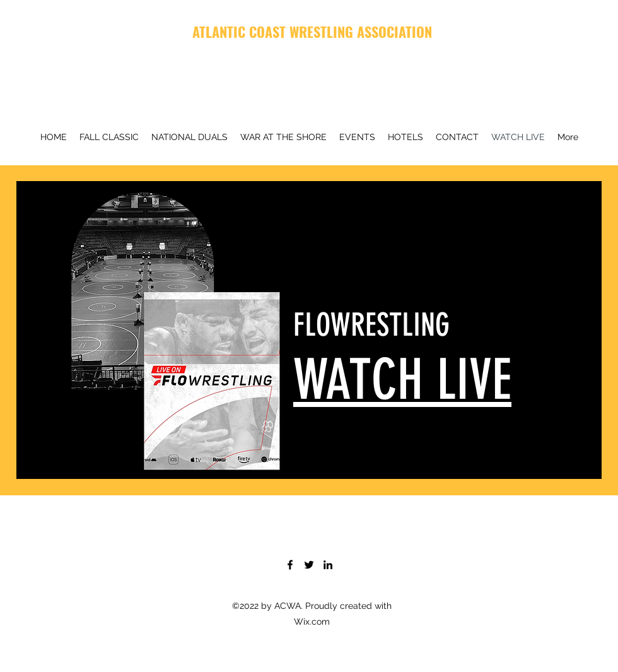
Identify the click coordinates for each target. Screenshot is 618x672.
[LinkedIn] (328, 565)
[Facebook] (290, 565)
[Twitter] (309, 565)
